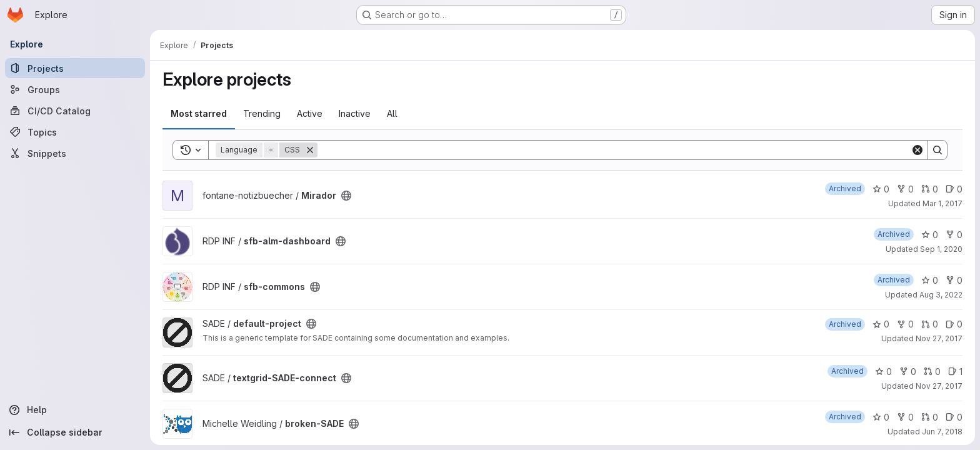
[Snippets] (75, 153)
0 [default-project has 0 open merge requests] (930, 324)
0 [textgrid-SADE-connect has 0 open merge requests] (932, 372)
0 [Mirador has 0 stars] (881, 189)
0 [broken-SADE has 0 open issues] (954, 417)
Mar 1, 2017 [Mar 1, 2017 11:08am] (942, 203)
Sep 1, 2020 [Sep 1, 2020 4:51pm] (941, 249)
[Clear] (917, 150)
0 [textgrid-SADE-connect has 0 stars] (883, 372)
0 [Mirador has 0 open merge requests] (930, 189)
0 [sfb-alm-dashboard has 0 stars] (930, 235)
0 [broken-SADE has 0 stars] (881, 417)
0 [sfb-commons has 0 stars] (930, 280)
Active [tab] (310, 113)
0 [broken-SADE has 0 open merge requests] (930, 417)
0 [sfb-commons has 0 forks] (954, 280)
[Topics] (75, 132)
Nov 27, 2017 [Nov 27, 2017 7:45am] (939, 338)
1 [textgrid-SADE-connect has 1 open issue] (955, 372)
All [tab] (392, 113)
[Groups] (75, 89)
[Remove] (310, 150)
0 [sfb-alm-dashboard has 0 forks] (954, 235)
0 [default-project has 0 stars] (881, 324)
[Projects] (75, 68)
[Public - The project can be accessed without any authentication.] (346, 196)
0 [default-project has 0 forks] (905, 324)
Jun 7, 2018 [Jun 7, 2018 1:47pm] (942, 432)
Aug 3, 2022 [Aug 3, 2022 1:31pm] (941, 295)
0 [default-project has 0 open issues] (954, 324)
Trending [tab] (262, 113)
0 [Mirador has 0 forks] (905, 189)
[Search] (614, 150)
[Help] (75, 410)
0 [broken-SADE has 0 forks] (905, 417)
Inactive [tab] (355, 113)
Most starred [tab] (199, 113)
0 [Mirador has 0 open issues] (954, 189)
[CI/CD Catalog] (75, 111)
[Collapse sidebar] (75, 432)
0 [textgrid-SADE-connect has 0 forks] (908, 372)
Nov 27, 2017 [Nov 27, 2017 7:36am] (939, 386)
